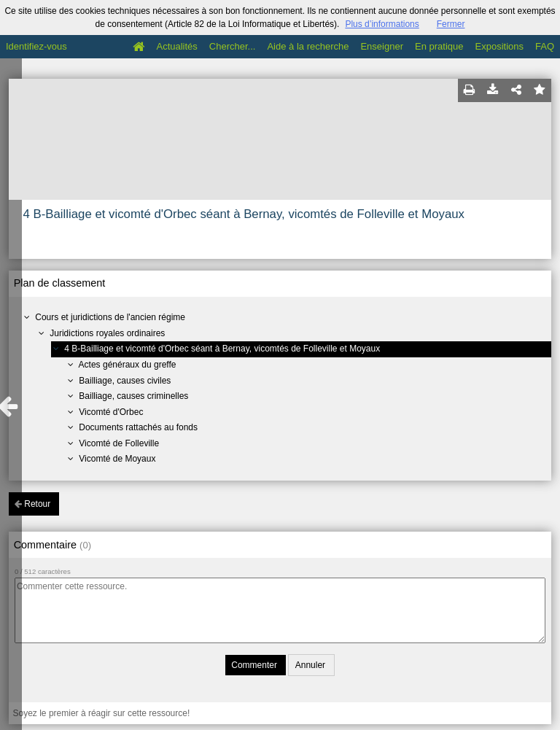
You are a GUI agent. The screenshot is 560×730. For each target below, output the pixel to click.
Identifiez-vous (36, 46)
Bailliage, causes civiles (125, 381)
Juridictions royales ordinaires (107, 333)
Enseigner (382, 46)
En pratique (439, 46)
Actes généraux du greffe (128, 365)
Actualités (176, 46)
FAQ (545, 46)
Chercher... (233, 46)
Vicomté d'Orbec (111, 412)
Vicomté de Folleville (119, 443)
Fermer (451, 24)
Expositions (499, 46)
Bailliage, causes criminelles (133, 396)
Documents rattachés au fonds (138, 427)
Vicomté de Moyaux (117, 459)
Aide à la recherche (308, 46)
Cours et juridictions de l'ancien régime (110, 317)
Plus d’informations (382, 24)
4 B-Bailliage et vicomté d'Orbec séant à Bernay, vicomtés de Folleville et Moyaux (222, 349)
